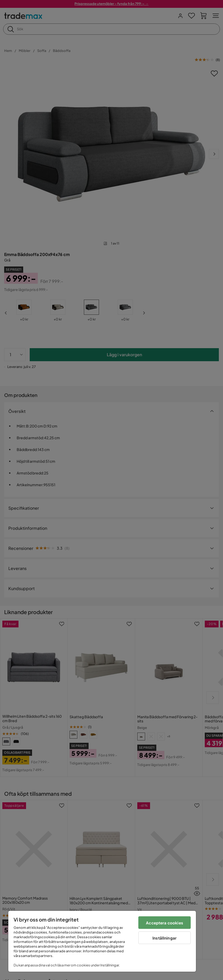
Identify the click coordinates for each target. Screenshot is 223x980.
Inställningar (165, 938)
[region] (102, 941)
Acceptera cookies (165, 923)
